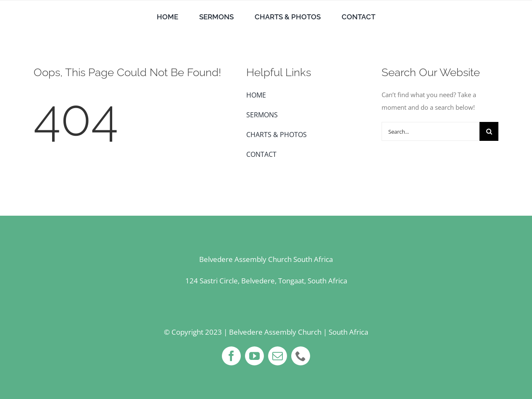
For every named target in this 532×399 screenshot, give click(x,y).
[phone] (301, 356)
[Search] (489, 131)
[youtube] (254, 356)
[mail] (278, 356)
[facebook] (231, 356)
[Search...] (431, 131)
